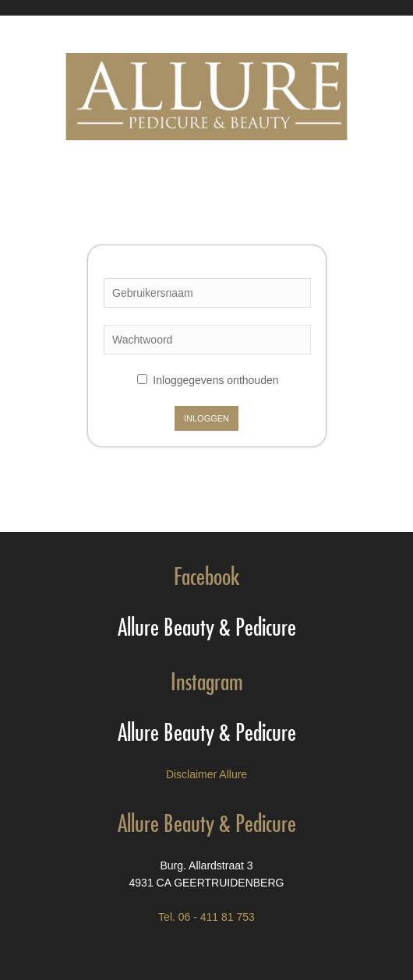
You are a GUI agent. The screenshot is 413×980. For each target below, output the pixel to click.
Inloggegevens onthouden (208, 380)
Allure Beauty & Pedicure (207, 624)
